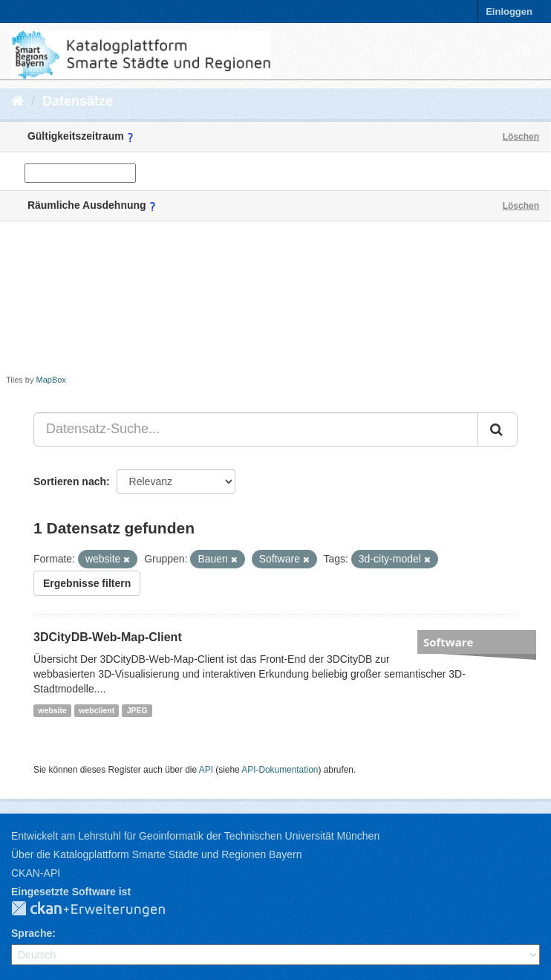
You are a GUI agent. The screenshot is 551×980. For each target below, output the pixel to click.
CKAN (100, 909)
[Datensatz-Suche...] (256, 429)
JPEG (137, 710)
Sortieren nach (70, 481)
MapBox (51, 380)
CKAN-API (36, 873)
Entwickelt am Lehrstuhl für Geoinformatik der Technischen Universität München (195, 836)
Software (448, 642)
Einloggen (509, 12)
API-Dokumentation (280, 770)
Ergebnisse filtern (87, 583)
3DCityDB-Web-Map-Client (108, 637)
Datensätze (78, 101)
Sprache (32, 933)
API (206, 770)
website (52, 710)
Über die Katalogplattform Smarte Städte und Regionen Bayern (156, 854)
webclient (97, 710)
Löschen (521, 137)
